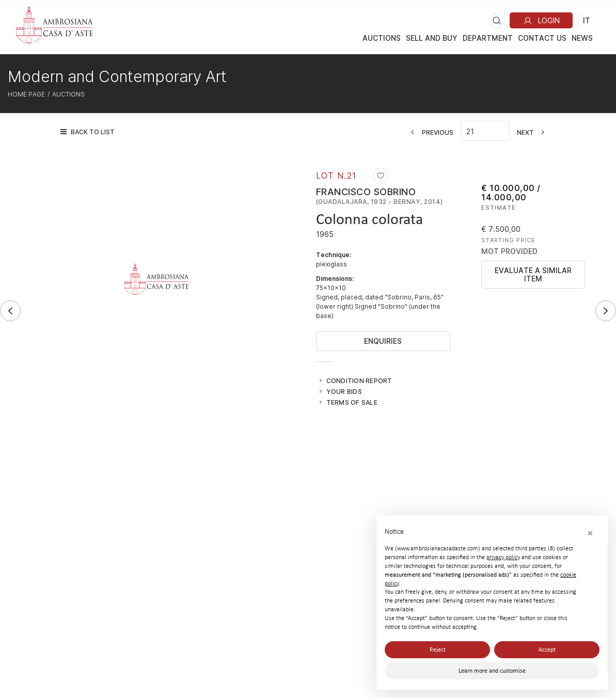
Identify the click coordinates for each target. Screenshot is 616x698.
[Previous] (429, 132)
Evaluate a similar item (533, 274)
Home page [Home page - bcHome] (26, 94)
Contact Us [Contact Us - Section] (542, 38)
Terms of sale (352, 402)
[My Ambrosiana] (541, 20)
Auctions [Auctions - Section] (382, 38)
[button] (590, 533)
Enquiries (383, 341)
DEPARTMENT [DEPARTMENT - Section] (488, 38)
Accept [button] (547, 649)
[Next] (534, 132)
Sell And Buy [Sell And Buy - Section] (432, 38)
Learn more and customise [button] (492, 671)
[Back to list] (90, 132)
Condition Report (359, 380)
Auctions (68, 94)
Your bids (344, 391)
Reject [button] (438, 649)
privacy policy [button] (503, 557)
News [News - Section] (582, 38)
